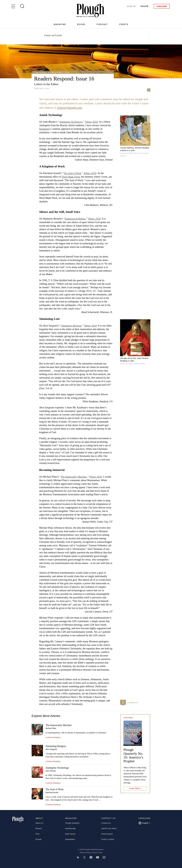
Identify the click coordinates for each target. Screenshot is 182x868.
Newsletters (70, 839)
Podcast (102, 24)
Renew (145, 6)
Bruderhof (44, 129)
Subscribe (162, 6)
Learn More (134, 788)
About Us (39, 823)
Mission (39, 828)
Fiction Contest (108, 839)
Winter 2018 (91, 122)
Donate (39, 839)
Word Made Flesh (71, 177)
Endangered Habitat (75, 219)
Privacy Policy (85, 853)
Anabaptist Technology (71, 122)
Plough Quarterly (40, 72)
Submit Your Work (109, 828)
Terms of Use (97, 853)
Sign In (131, 6)
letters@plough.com (70, 108)
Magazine (60, 24)
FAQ (37, 834)
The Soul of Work (72, 173)
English (144, 823)
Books (81, 24)
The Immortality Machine (74, 477)
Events (124, 24)
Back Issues (70, 834)
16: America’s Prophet (55, 72)
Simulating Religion (71, 326)
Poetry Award (107, 834)
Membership (70, 828)
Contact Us (106, 823)
